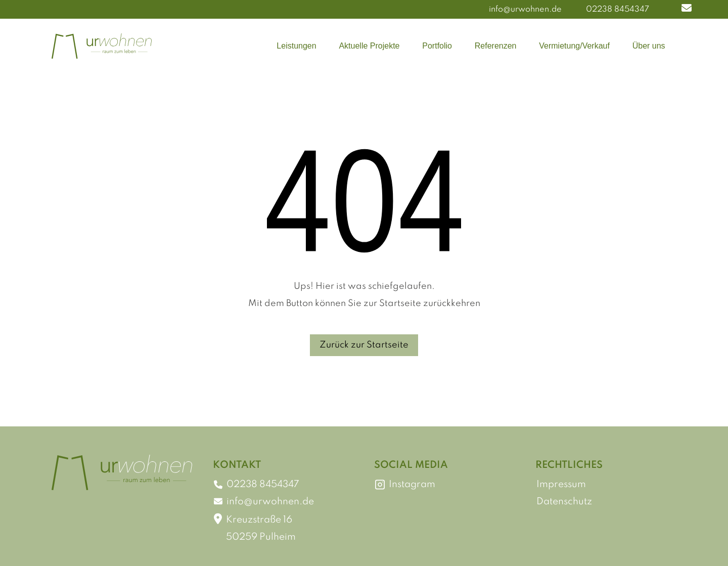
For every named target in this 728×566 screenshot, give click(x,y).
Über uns (649, 46)
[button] (687, 10)
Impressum (561, 484)
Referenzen (496, 46)
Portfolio (437, 46)
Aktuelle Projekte (369, 46)
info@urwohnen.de (525, 10)
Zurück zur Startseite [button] (364, 345)
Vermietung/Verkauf (574, 46)
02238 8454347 (618, 10)
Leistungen (296, 46)
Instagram (405, 485)
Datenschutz (564, 502)
